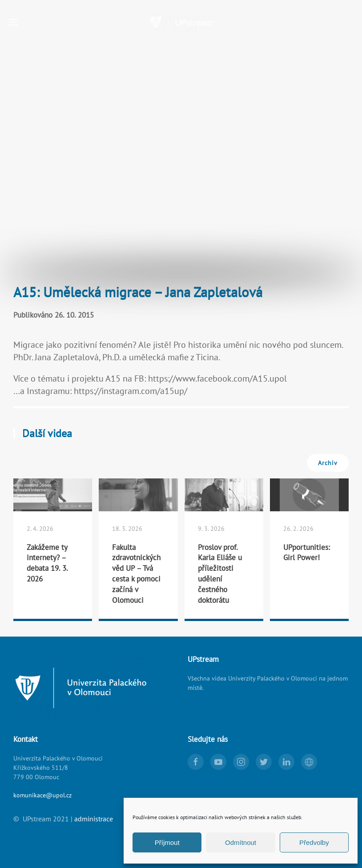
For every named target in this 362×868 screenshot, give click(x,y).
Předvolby (314, 842)
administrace (94, 819)
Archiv (328, 463)
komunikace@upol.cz (42, 795)
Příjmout (167, 842)
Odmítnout (241, 842)
